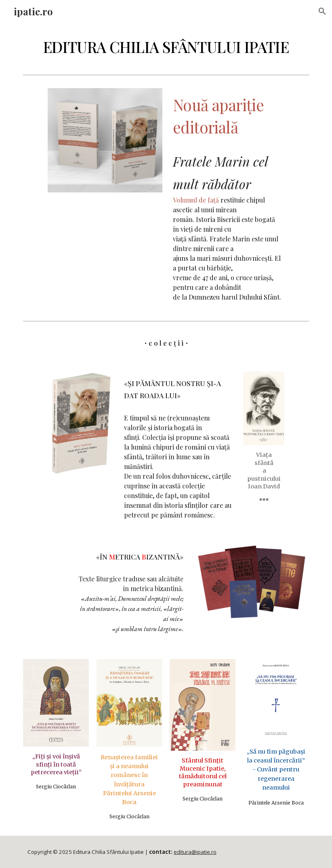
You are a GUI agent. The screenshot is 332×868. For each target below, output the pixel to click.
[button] (322, 11)
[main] (166, 47)
